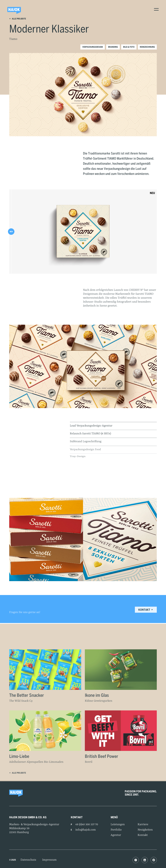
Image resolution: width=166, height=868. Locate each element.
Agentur (116, 835)
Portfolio (116, 830)
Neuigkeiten (145, 830)
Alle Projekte (18, 19)
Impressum (49, 860)
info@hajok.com (86, 830)
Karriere (143, 825)
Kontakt (146, 612)
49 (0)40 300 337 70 (87, 825)
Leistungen (118, 825)
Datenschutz (28, 860)
